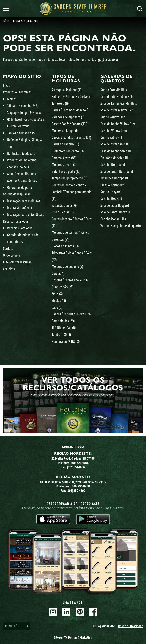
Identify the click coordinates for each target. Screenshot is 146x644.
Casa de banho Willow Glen (118, 124)
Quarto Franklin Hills (114, 90)
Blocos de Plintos (65, 246)
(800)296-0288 (80, 486)
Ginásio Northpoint (112, 185)
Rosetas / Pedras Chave (70, 280)
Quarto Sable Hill (111, 137)
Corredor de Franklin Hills (117, 96)
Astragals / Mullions (67, 90)
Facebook (93, 612)
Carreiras (9, 269)
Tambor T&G (61, 334)
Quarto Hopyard (110, 192)
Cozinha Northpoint (113, 164)
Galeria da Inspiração (17, 194)
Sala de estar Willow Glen (117, 110)
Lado (57, 307)
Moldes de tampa (65, 130)
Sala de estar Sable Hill (115, 144)
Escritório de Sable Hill (115, 158)
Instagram (53, 612)
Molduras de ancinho (67, 266)
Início (7, 85)
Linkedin (66, 612)
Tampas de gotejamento (69, 178)
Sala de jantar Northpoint (117, 171)
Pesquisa (140, 9)
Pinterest (80, 612)
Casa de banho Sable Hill (116, 151)
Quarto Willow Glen (113, 117)
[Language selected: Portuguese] (17, 626)
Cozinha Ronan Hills (113, 219)
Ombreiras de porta (20, 187)
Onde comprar (12, 255)
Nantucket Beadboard (21, 153)
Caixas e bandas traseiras (71, 137)
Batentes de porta (66, 171)
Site (73, 637)
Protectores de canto (68, 151)
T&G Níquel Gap (64, 327)
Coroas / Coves (64, 158)
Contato (8, 248)
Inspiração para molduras (24, 201)
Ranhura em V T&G (66, 341)
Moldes (12, 99)
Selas (57, 293)
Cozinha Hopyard (111, 198)
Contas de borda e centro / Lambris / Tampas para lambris (71, 192)
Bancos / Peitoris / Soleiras (72, 314)
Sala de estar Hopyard (115, 205)
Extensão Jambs (64, 205)
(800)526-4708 (79, 463)
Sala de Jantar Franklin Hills (118, 103)
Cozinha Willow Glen (114, 130)
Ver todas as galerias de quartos (121, 225)
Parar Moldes (63, 321)
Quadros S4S (63, 287)
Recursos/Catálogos (16, 221)
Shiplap (59, 300)
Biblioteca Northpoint (114, 178)
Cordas (58, 273)
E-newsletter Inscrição (17, 262)
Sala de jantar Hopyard (115, 212)
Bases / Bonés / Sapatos (70, 124)
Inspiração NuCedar (20, 207)
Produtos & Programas (17, 92)
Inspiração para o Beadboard (26, 214)
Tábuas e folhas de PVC (22, 133)
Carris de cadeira (65, 144)
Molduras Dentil (64, 164)
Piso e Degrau (63, 212)
